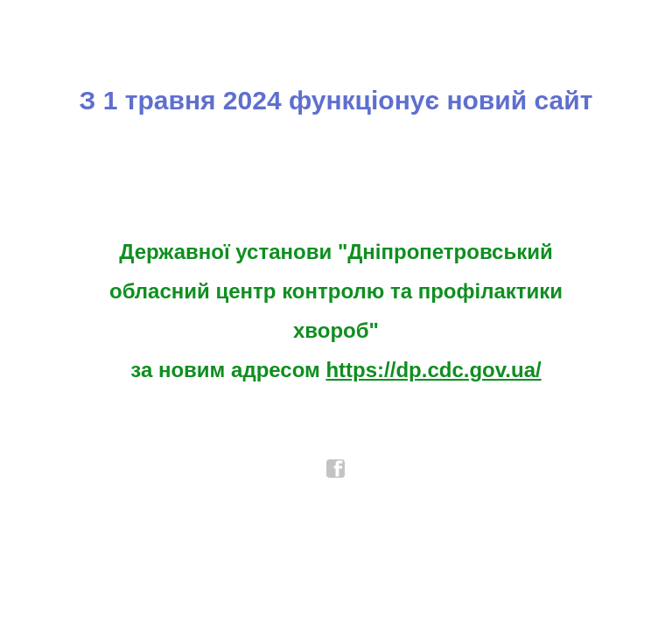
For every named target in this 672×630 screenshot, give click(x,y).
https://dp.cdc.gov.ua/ (433, 370)
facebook (336, 469)
